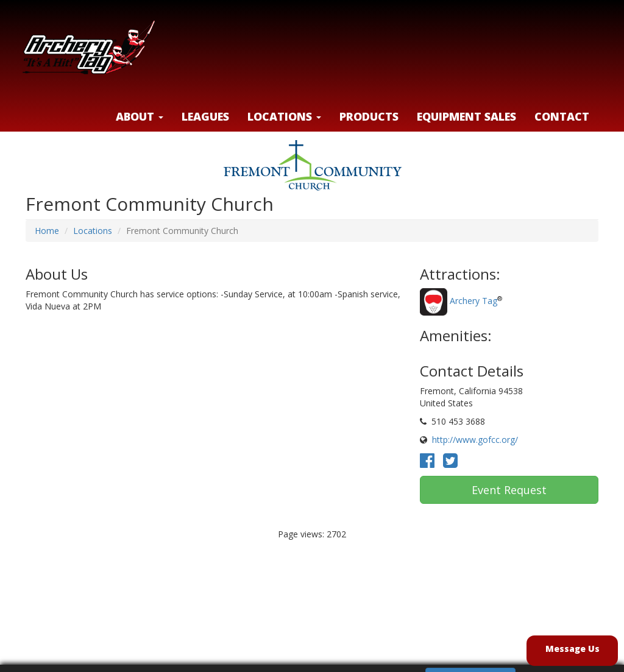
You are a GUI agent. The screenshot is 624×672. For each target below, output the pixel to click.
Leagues (205, 116)
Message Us (573, 649)
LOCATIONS (284, 116)
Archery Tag (473, 301)
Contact (562, 116)
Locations (93, 231)
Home (47, 231)
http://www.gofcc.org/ (475, 440)
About (140, 116)
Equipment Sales (466, 116)
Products (369, 116)
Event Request (509, 490)
